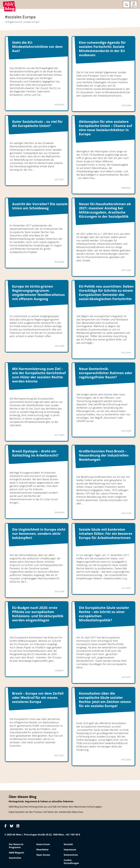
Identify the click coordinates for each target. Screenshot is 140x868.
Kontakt (68, 844)
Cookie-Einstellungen (71, 862)
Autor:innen (43, 844)
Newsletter (42, 850)
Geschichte (15, 858)
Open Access (43, 855)
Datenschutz (71, 855)
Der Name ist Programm (16, 846)
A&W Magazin (17, 853)
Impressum (70, 850)
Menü (134, 6)
